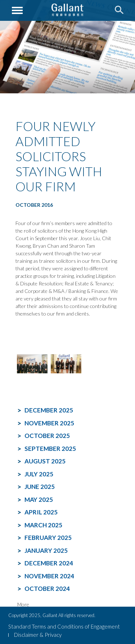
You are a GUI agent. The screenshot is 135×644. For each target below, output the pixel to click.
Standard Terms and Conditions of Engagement (64, 626)
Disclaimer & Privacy (38, 635)
